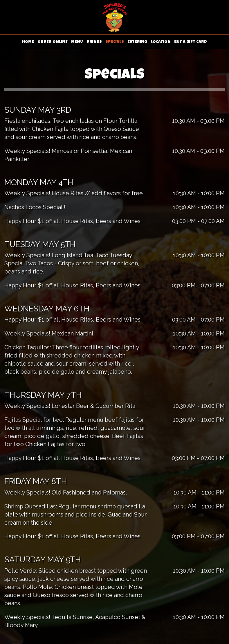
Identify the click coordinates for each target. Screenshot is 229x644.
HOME (28, 42)
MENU (77, 42)
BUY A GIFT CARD (191, 42)
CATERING (137, 42)
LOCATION (161, 42)
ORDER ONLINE (53, 42)
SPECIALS (115, 42)
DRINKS (94, 42)
